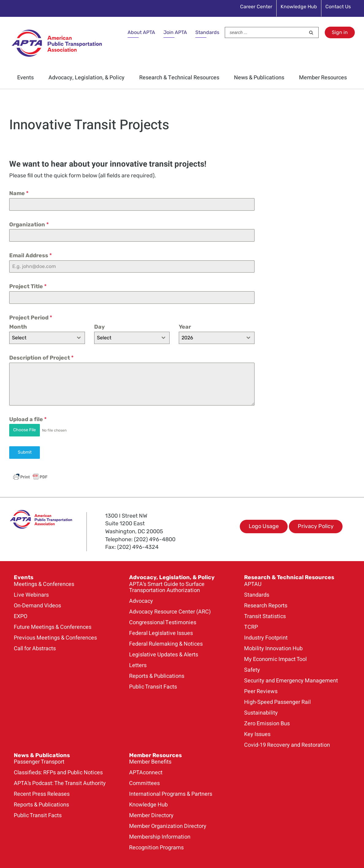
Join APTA (175, 32)
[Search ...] (265, 32)
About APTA (141, 32)
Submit (25, 452)
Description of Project (41, 358)
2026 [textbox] (187, 338)
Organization (29, 225)
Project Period (31, 318)
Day (100, 327)
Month (18, 327)
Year (185, 327)
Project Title (28, 286)
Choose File (25, 430)
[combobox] (47, 338)
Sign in (340, 32)
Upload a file (28, 419)
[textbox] (41, 338)
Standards (207, 32)
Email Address (31, 255)
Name (19, 193)
